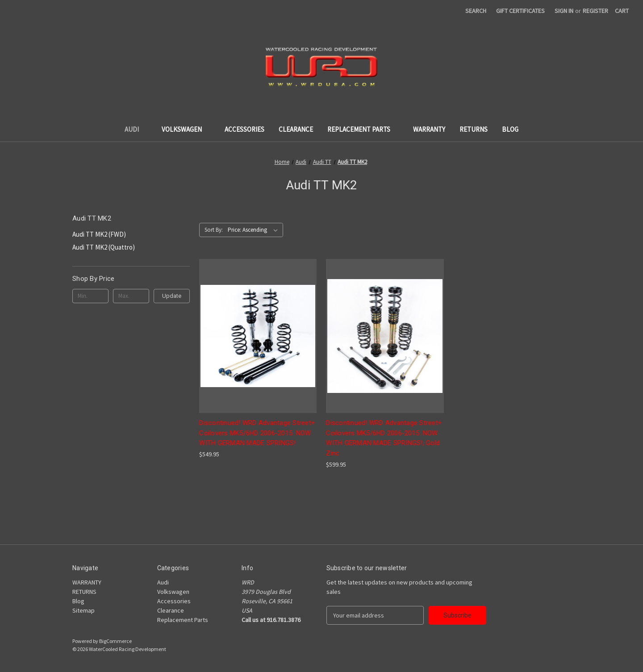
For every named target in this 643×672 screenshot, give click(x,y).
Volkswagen (186, 129)
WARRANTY (429, 129)
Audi (136, 129)
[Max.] (131, 296)
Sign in (564, 11)
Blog (510, 129)
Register (595, 11)
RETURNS (474, 129)
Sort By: (214, 230)
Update (172, 296)
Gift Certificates (520, 11)
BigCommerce (115, 641)
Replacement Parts (363, 129)
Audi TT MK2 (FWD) (99, 234)
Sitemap (84, 610)
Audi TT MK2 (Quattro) (104, 247)
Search (476, 11)
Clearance (296, 129)
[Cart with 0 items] (622, 11)
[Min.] (90, 296)
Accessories (244, 129)
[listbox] (255, 230)
